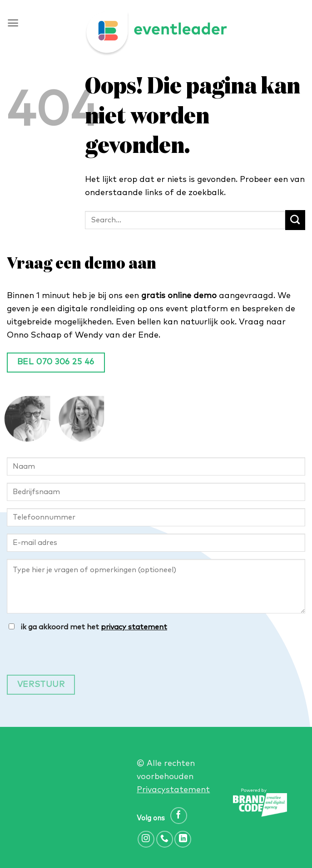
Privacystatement (173, 790)
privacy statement (134, 627)
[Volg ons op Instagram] (146, 839)
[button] (13, 23)
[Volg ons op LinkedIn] (183, 839)
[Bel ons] (165, 839)
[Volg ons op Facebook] (179, 816)
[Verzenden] (295, 220)
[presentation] (76, 657)
